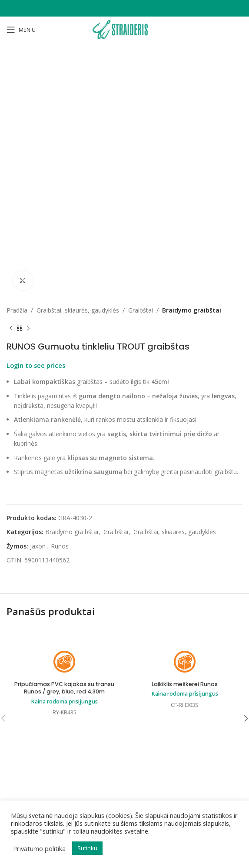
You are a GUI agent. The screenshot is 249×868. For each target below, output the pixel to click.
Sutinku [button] (87, 848)
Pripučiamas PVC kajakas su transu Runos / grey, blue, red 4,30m (64, 688)
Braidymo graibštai (192, 310)
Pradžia (17, 310)
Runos (60, 546)
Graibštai (141, 310)
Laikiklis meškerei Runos (185, 684)
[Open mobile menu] (21, 30)
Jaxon (38, 546)
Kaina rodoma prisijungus (64, 701)
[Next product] (28, 328)
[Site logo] (124, 29)
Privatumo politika (39, 848)
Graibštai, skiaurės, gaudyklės (78, 310)
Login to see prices (36, 365)
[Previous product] (11, 328)
